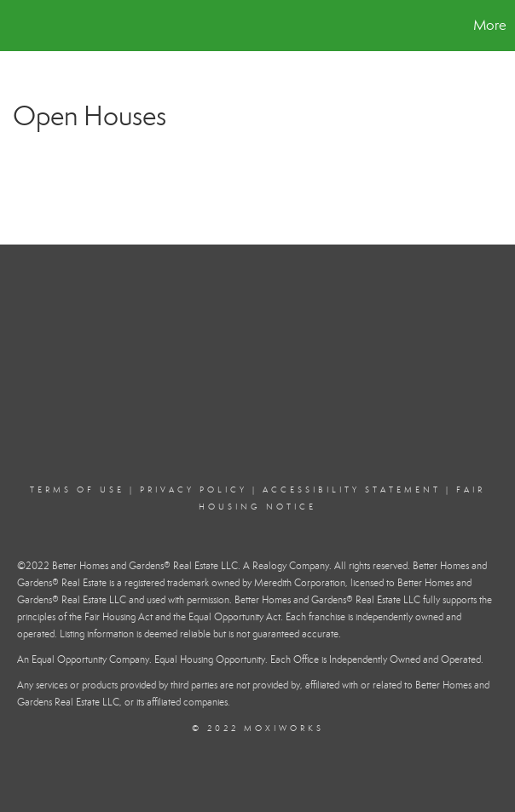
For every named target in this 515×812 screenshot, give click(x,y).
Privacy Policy (194, 490)
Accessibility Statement (352, 490)
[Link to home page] (22, 26)
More (490, 25)
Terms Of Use (77, 490)
